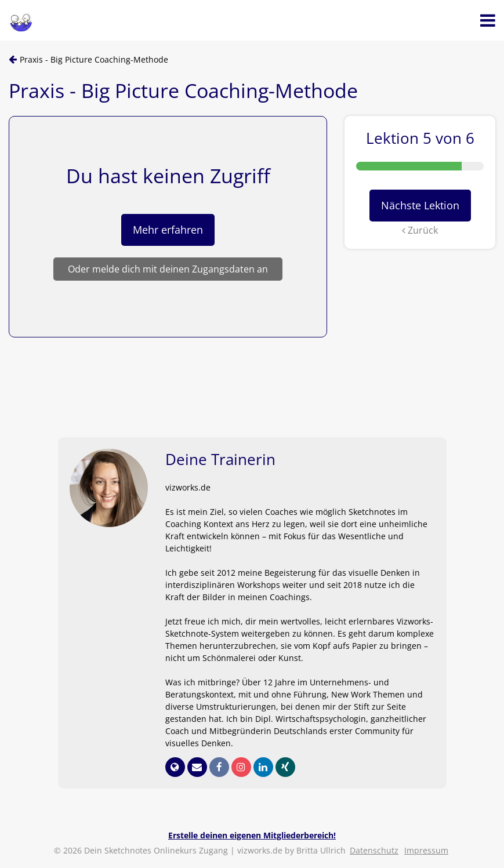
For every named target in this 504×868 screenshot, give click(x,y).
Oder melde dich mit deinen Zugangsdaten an (168, 269)
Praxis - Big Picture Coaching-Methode (94, 59)
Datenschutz (374, 850)
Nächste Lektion (420, 205)
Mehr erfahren (168, 230)
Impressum (426, 850)
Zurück (420, 230)
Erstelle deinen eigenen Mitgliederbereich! (252, 835)
